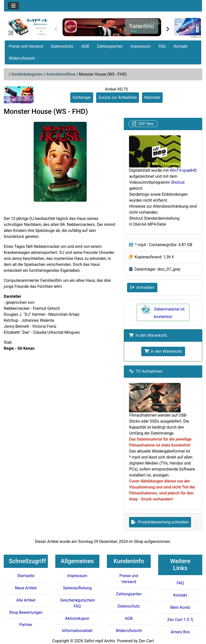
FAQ (162, 46)
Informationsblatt (77, 631)
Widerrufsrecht (22, 58)
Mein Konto (180, 607)
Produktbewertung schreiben (160, 522)
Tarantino (142, 26)
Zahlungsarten (110, 46)
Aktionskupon (77, 618)
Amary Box (180, 632)
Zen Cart (146, 641)
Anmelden (142, 287)
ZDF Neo (143, 124)
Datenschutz (62, 46)
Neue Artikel (26, 588)
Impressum (141, 46)
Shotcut (178, 182)
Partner (26, 625)
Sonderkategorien (27, 74)
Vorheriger (82, 97)
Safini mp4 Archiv (100, 641)
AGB (85, 46)
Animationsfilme (61, 74)
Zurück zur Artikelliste (118, 97)
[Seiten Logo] (28, 27)
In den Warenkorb (163, 351)
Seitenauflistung (77, 588)
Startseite (26, 576)
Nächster (152, 97)
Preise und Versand (26, 46)
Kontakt (180, 46)
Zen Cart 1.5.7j (180, 620)
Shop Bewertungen (26, 612)
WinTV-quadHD (183, 170)
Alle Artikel (26, 600)
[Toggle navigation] (13, 6)
